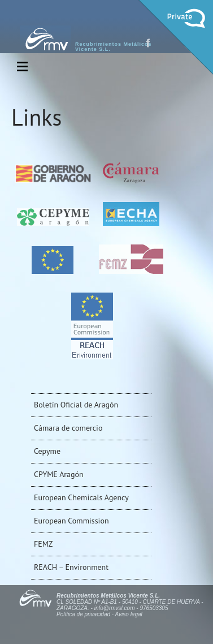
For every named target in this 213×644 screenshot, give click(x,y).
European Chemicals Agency (81, 497)
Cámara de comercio (68, 428)
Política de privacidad (83, 614)
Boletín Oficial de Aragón (76, 405)
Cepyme (47, 451)
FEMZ (43, 544)
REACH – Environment (71, 567)
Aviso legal (129, 614)
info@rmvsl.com (115, 608)
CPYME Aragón (59, 474)
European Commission (71, 521)
